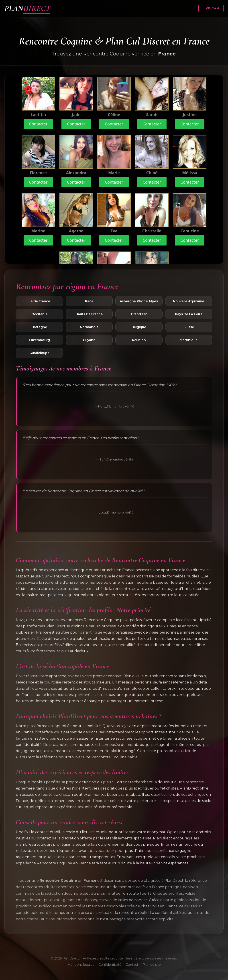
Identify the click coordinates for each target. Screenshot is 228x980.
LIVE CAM (211, 8)
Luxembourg (39, 340)
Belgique (139, 327)
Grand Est (139, 314)
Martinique (189, 340)
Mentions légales (81, 965)
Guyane (89, 340)
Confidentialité (110, 965)
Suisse (189, 327)
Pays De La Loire (189, 314)
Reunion (139, 340)
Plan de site (152, 965)
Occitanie (39, 314)
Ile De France (39, 301)
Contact (132, 965)
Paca (89, 301)
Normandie (89, 327)
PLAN (27, 8)
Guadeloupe (39, 353)
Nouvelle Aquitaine (189, 301)
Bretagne (39, 327)
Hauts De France (89, 314)
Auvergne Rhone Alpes (139, 301)
